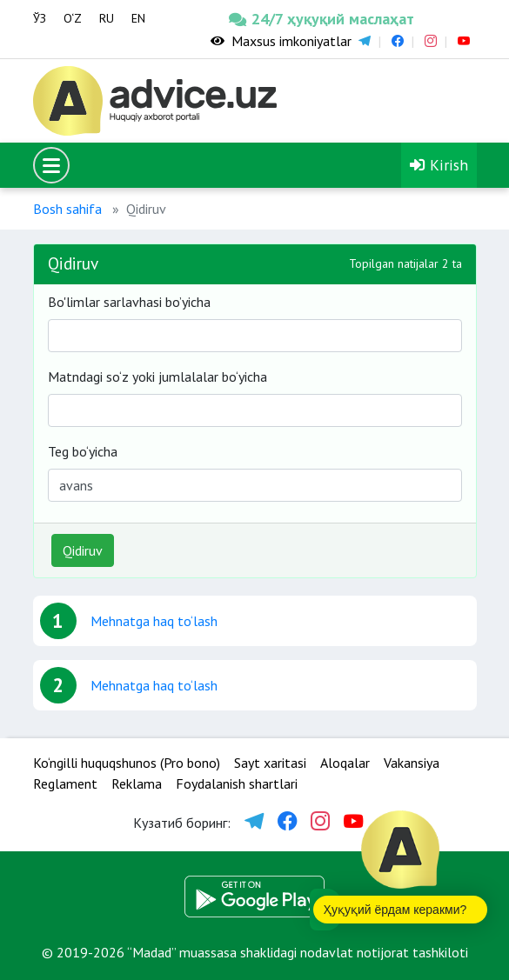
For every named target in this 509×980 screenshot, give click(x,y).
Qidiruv (83, 550)
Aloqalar (345, 763)
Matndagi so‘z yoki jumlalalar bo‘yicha (157, 377)
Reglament (65, 783)
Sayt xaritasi (270, 763)
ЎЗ (40, 18)
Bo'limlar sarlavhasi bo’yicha (129, 302)
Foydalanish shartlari (237, 783)
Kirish (439, 165)
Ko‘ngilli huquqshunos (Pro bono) (127, 763)
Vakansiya (412, 763)
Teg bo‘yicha (83, 451)
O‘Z (73, 18)
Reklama (137, 783)
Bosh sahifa (67, 209)
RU (107, 18)
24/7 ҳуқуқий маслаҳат (275, 19)
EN (138, 18)
